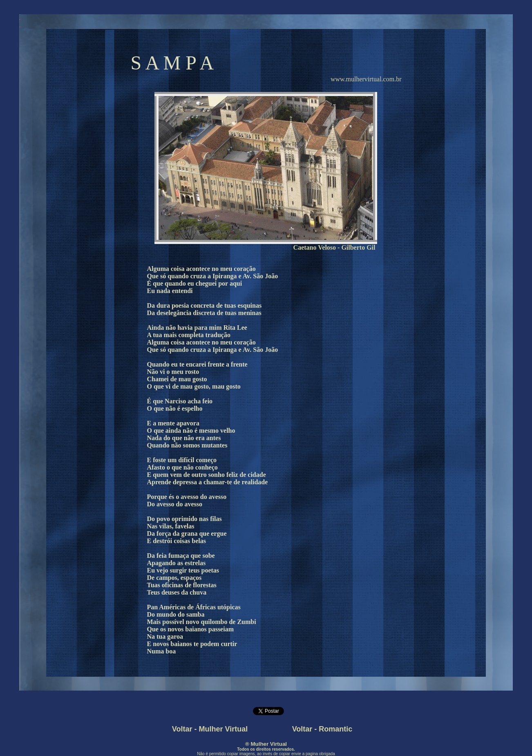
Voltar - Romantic (322, 729)
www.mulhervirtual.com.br (366, 79)
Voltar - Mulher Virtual (210, 729)
